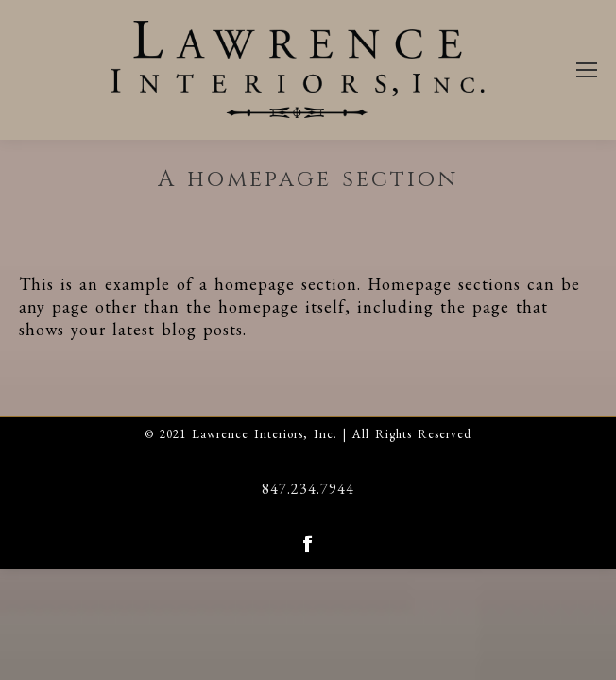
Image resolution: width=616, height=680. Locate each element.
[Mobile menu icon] (587, 70)
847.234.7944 (308, 489)
